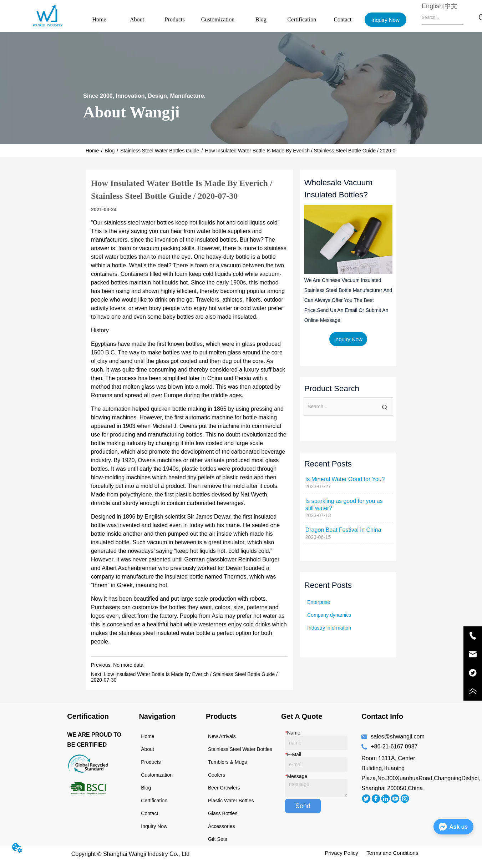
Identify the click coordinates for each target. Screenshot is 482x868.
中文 (451, 6)
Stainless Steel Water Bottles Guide (160, 151)
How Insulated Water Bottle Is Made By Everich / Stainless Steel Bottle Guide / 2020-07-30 (305, 151)
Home (99, 19)
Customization (218, 19)
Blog (261, 19)
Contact (343, 19)
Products (175, 19)
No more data (128, 665)
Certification (302, 19)
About (137, 19)
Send (303, 806)
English (432, 6)
